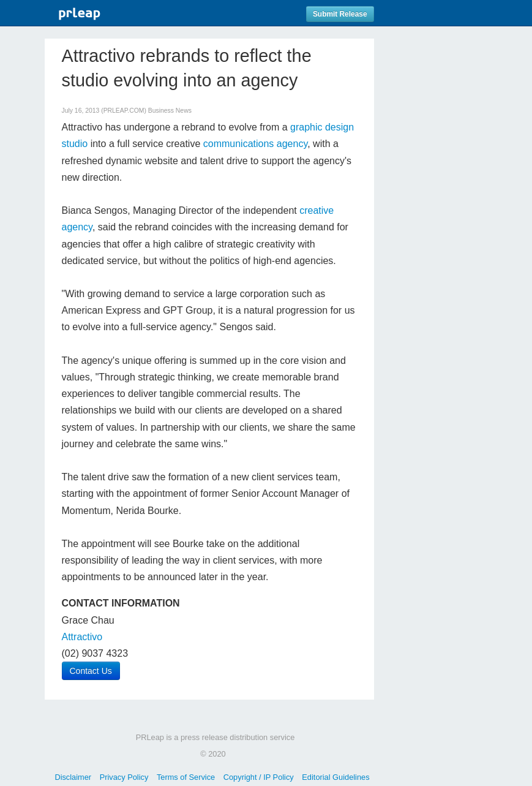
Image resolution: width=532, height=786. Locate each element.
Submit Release (340, 14)
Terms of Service (186, 777)
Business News (170, 111)
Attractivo (82, 637)
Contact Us (91, 671)
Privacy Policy (124, 777)
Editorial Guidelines (335, 777)
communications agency (255, 144)
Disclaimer (73, 777)
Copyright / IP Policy (259, 777)
